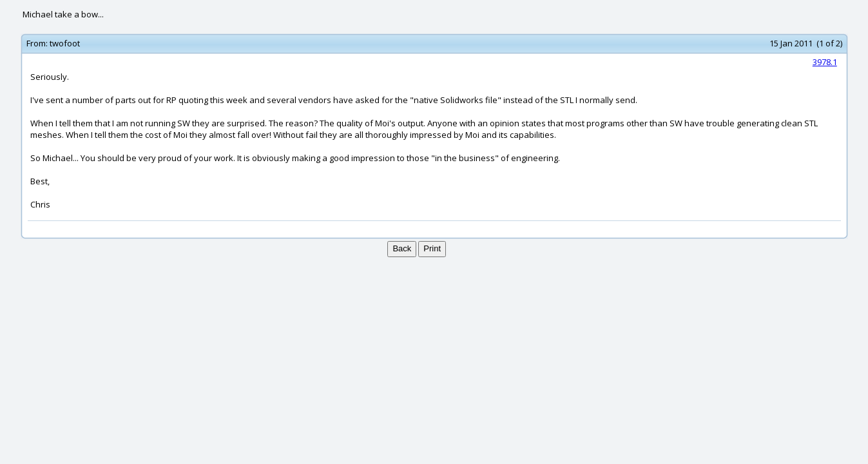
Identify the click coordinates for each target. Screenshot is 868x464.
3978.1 (825, 62)
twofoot (65, 43)
